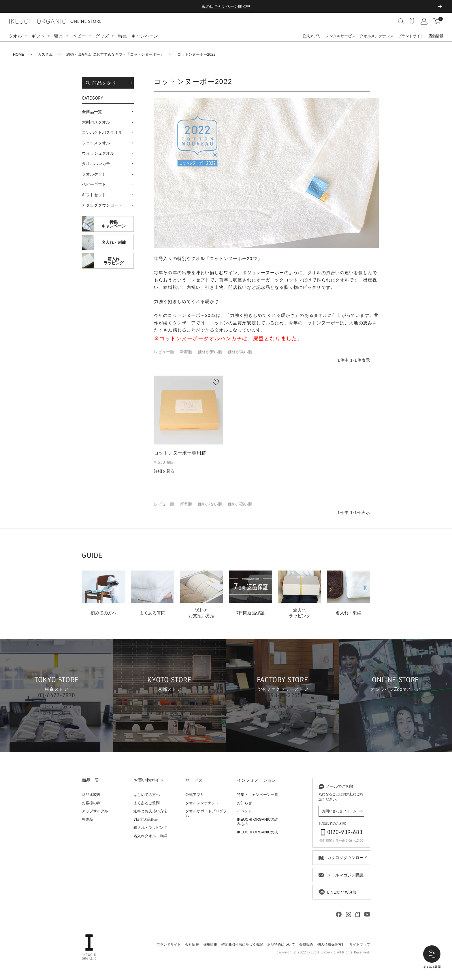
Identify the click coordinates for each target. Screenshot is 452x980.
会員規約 (306, 945)
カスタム (45, 54)
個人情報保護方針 (331, 945)
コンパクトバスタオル (102, 132)
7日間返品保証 (146, 819)
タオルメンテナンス (377, 36)
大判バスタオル (96, 122)
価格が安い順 (210, 352)
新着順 (186, 352)
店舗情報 (436, 36)
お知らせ (244, 803)
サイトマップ (360, 945)
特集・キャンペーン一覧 (258, 795)
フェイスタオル (96, 143)
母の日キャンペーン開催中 (226, 6)
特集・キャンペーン (138, 36)
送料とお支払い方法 (150, 811)
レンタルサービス (340, 36)
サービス (194, 780)
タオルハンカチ (96, 164)
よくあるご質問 (147, 803)
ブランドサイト (411, 36)
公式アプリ (312, 36)
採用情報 (210, 945)
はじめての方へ (147, 795)
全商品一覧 (92, 112)
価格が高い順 (240, 352)
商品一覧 (91, 780)
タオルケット (94, 174)
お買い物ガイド (149, 780)
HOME (19, 54)
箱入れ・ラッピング (150, 827)
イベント (244, 811)
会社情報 (192, 945)
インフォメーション (256, 780)
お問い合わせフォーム (339, 811)
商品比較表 (91, 795)
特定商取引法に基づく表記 (242, 945)
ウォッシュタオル (98, 153)
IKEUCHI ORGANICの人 (258, 832)
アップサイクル (95, 811)
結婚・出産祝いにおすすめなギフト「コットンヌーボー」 (115, 54)
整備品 (87, 819)
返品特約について (281, 945)
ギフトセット (94, 195)
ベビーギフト (94, 184)
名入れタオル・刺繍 (150, 836)
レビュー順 (164, 352)
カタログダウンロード (102, 205)
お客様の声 (91, 803)
